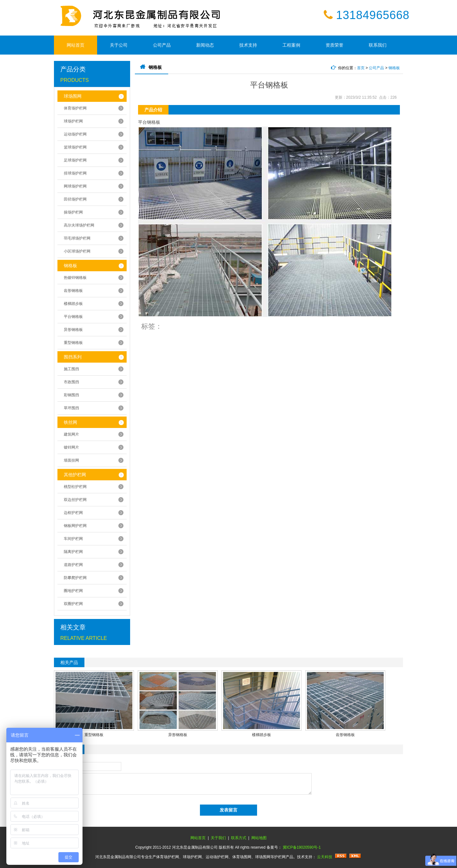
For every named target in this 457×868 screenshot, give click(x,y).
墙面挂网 (71, 460)
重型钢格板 (73, 343)
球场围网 (73, 96)
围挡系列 (73, 357)
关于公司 (119, 45)
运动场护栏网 (75, 134)
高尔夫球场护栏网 (79, 225)
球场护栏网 (73, 121)
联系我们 (378, 45)
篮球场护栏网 (75, 147)
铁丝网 (70, 422)
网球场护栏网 (75, 186)
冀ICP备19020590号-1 (302, 847)
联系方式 (239, 838)
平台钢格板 (73, 317)
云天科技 (325, 857)
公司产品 (162, 45)
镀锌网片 (71, 447)
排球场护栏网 (75, 173)
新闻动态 (205, 45)
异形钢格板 (73, 330)
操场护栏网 (73, 212)
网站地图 (259, 838)
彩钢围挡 (71, 395)
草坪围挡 (71, 408)
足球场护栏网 (75, 160)
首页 (361, 68)
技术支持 (248, 45)
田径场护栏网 (75, 199)
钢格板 (70, 266)
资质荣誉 (334, 45)
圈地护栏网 (73, 591)
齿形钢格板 (73, 291)
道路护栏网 (73, 565)
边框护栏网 (73, 513)
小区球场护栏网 (77, 251)
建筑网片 (71, 434)
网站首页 (76, 45)
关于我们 (218, 838)
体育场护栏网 (75, 108)
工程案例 (291, 45)
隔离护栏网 (73, 552)
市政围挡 (71, 382)
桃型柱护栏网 (75, 487)
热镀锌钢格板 (75, 278)
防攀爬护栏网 (75, 578)
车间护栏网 (73, 539)
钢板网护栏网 (75, 526)
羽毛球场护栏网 (77, 238)
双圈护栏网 (73, 604)
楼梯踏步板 (73, 304)
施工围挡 (71, 369)
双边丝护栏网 (75, 500)
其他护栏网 (75, 475)
